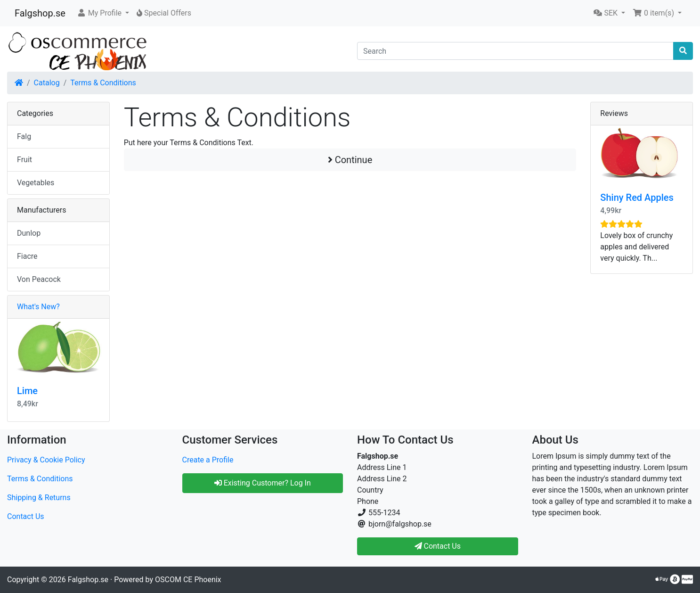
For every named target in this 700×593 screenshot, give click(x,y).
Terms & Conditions (103, 83)
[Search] (515, 51)
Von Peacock (39, 279)
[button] (103, 13)
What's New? (38, 307)
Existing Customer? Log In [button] (263, 483)
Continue (350, 160)
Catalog (47, 83)
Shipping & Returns (39, 498)
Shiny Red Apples (637, 198)
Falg (24, 136)
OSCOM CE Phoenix (188, 580)
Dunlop (29, 233)
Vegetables (36, 183)
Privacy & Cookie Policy (46, 460)
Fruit (24, 160)
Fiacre (27, 256)
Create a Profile (208, 460)
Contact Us (26, 516)
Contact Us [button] (438, 546)
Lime (27, 391)
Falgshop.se (40, 13)
